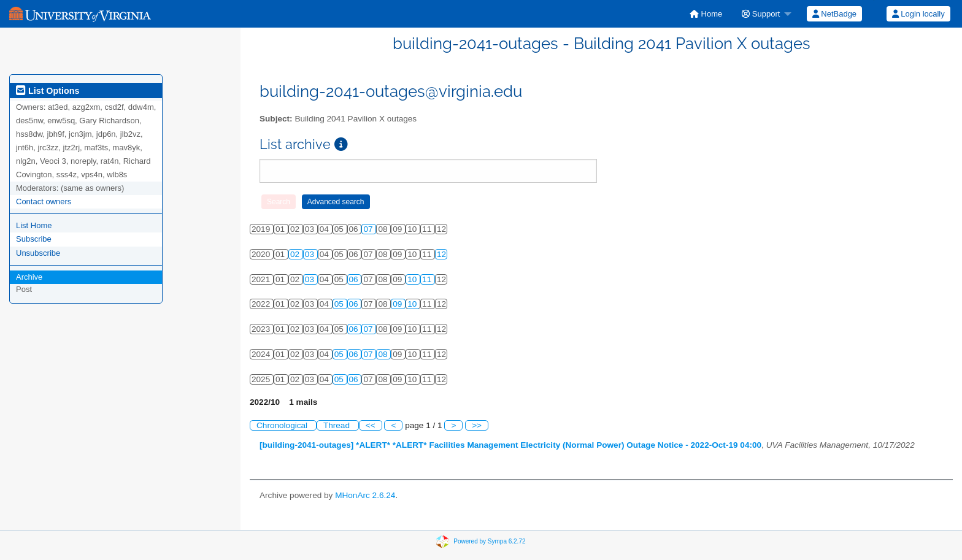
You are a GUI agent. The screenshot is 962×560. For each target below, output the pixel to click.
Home (706, 14)
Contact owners (44, 201)
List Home (34, 225)
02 (296, 254)
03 (311, 254)
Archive (29, 277)
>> (477, 425)
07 (369, 229)
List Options (48, 91)
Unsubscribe (38, 253)
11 (428, 279)
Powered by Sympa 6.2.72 (489, 541)
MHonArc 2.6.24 (365, 495)
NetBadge (834, 14)
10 (413, 279)
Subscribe (34, 239)
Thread (338, 425)
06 (355, 279)
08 (384, 354)
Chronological (283, 425)
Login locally (918, 14)
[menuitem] (706, 14)
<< (371, 425)
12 (441, 254)
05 (340, 304)
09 (398, 304)
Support (761, 14)
